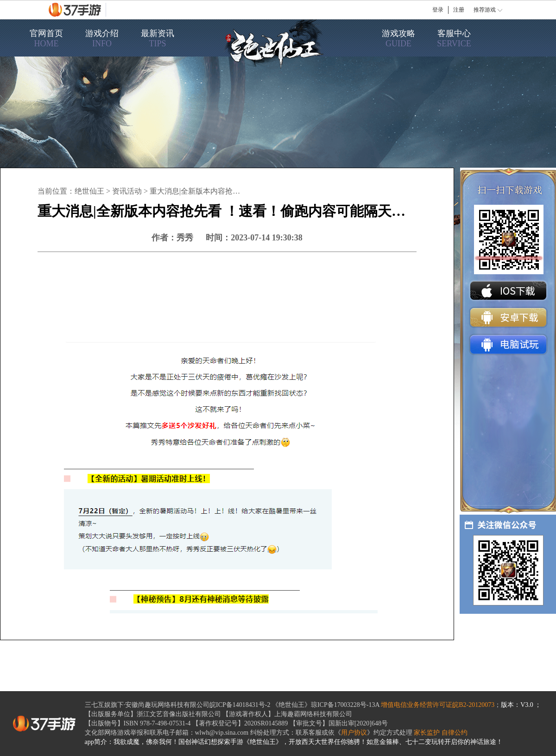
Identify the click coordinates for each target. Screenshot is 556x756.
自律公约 (455, 733)
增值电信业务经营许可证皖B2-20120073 (438, 705)
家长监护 (427, 733)
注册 (459, 10)
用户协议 (354, 733)
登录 (438, 10)
